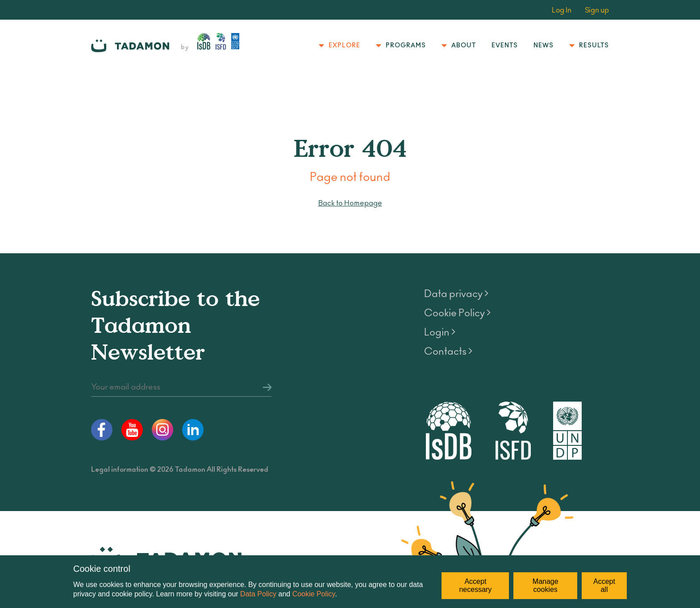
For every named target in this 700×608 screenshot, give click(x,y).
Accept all (604, 585)
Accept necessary (475, 585)
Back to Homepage (350, 203)
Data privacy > (456, 294)
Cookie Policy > (457, 313)
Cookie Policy (314, 594)
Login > (440, 332)
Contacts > (448, 352)
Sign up (597, 10)
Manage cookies (546, 585)
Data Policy (258, 594)
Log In (562, 10)
